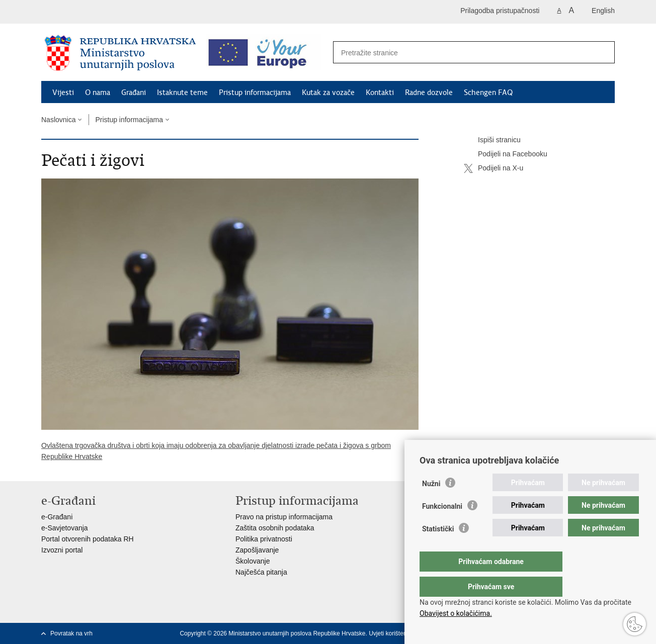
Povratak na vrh (71, 633)
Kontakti (380, 93)
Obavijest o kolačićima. (456, 613)
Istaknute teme (182, 93)
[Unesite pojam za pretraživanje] (463, 53)
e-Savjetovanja (65, 528)
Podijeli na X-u (494, 168)
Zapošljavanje (257, 550)
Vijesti (63, 93)
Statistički (438, 549)
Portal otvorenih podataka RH (88, 539)
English (603, 11)
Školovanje (253, 561)
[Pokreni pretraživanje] (602, 53)
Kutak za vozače (328, 93)
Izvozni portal (62, 550)
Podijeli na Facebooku (506, 154)
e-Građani (57, 517)
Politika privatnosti (264, 539)
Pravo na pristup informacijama (284, 517)
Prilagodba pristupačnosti (500, 11)
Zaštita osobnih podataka (275, 528)
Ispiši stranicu (492, 140)
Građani (134, 93)
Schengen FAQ (488, 93)
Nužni (431, 504)
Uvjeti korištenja (390, 633)
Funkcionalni (442, 526)
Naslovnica (58, 120)
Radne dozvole (429, 93)
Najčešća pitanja (261, 572)
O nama (98, 93)
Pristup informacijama (255, 93)
